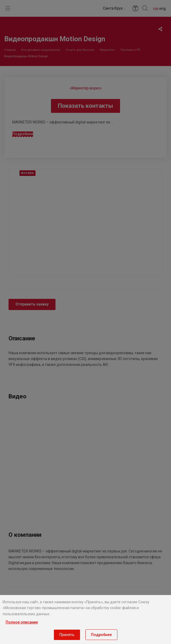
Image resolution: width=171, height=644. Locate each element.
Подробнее (101, 635)
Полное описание (22, 622)
